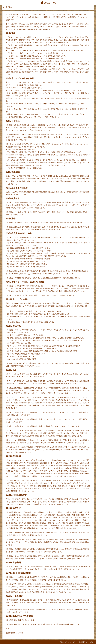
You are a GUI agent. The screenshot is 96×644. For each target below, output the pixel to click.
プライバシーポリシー (72, 642)
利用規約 (61, 642)
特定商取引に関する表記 (86, 642)
